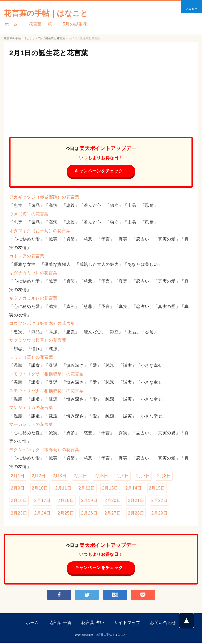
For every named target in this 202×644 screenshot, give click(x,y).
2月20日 (113, 501)
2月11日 (63, 489)
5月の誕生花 (72, 24)
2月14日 (134, 489)
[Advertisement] (101, 95)
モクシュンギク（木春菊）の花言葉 (44, 450)
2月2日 (39, 476)
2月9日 (18, 489)
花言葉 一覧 (38, 24)
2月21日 (136, 501)
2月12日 (87, 489)
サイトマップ (127, 624)
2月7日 (143, 476)
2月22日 (159, 501)
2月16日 (19, 501)
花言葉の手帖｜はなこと (49, 13)
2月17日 (42, 501)
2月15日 (157, 489)
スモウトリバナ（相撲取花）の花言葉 (46, 391)
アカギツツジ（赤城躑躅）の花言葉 (44, 197)
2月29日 (159, 514)
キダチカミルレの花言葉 (33, 298)
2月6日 (122, 476)
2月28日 (136, 514)
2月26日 (89, 514)
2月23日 (19, 514)
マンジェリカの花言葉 (31, 408)
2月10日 (40, 489)
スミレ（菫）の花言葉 (31, 357)
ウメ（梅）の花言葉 (29, 214)
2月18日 (66, 501)
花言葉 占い (93, 624)
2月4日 (80, 476)
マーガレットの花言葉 (31, 425)
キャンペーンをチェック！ (101, 171)
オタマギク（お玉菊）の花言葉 (40, 231)
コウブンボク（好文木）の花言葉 (42, 324)
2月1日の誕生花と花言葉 (51, 53)
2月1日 (18, 476)
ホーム (11, 24)
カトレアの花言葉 (27, 256)
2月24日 (42, 514)
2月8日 (164, 476)
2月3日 (59, 476)
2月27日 (113, 514)
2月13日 (110, 489)
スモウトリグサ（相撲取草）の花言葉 (46, 374)
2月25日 (66, 514)
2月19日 (89, 501)
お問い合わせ (163, 624)
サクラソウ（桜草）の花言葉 (38, 340)
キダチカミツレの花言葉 (33, 273)
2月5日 (101, 476)
